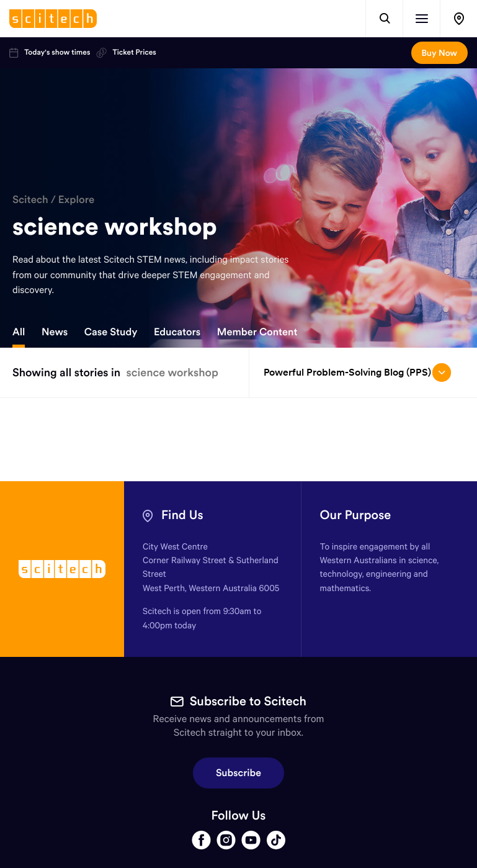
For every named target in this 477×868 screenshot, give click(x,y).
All (19, 332)
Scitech (30, 199)
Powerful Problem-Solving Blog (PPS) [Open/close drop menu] (357, 373)
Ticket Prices (126, 53)
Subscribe (238, 773)
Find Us (182, 515)
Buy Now (439, 53)
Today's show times (50, 53)
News (55, 332)
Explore (77, 199)
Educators (177, 332)
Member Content (257, 332)
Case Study (111, 332)
